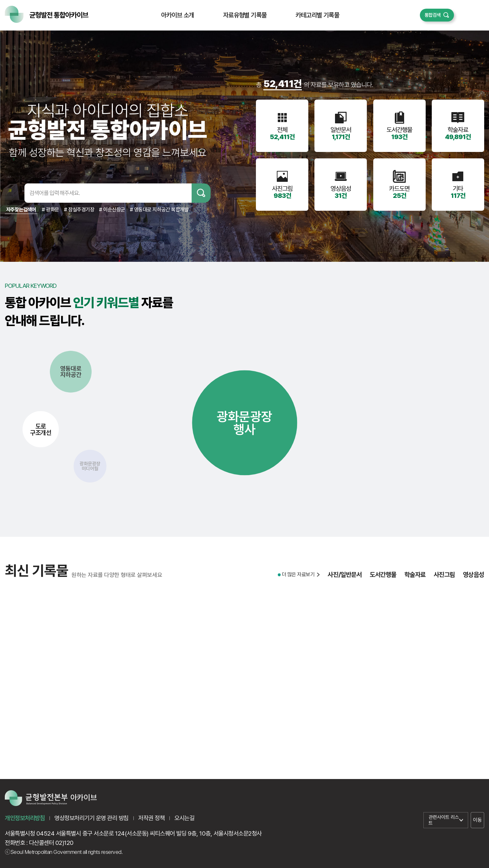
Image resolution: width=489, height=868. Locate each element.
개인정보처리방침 (25, 818)
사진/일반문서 (345, 579)
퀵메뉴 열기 (469, 15)
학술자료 (415, 579)
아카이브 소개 (178, 15)
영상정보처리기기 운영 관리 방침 (91, 818)
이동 (477, 820)
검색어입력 (14, 193)
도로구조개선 (41, 429)
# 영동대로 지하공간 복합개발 (159, 210)
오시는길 (184, 818)
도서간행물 (383, 579)
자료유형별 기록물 (245, 15)
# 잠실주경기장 (79, 210)
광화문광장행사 (244, 423)
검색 (201, 193)
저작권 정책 (151, 818)
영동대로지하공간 (71, 372)
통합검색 (433, 15)
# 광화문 (50, 210)
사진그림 (444, 579)
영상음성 (474, 579)
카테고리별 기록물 (317, 15)
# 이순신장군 (112, 210)
